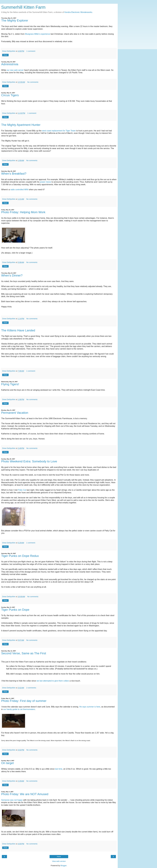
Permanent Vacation (15, 413)
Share (5, 55)
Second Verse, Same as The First (24, 653)
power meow (46, 182)
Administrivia (10, 64)
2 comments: (31, 688)
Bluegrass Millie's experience (38, 34)
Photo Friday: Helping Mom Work (23, 212)
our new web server (15, 70)
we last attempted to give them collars (53, 681)
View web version (59, 861)
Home (59, 857)
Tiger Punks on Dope (15, 610)
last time (59, 769)
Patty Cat (22, 490)
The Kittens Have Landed (18, 330)
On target (7, 763)
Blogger (64, 866)
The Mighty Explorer (15, 20)
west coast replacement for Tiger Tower (59, 131)
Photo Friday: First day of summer (24, 701)
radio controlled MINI (19, 190)
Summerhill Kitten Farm (23, 7)
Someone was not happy (12, 800)
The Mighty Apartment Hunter (21, 125)
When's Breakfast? (14, 174)
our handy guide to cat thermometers (19, 709)
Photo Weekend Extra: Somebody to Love (29, 461)
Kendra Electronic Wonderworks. (79, 12)
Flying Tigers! (10, 384)
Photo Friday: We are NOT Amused (25, 794)
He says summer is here (90, 707)
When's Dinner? (12, 275)
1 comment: (31, 51)
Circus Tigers (10, 95)
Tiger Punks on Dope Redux (20, 556)
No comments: (33, 82)
